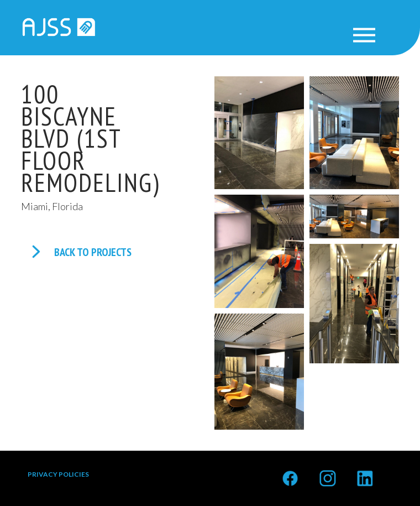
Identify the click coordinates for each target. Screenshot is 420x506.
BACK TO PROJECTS (93, 252)
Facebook (290, 473)
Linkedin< (365, 473)
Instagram (328, 473)
